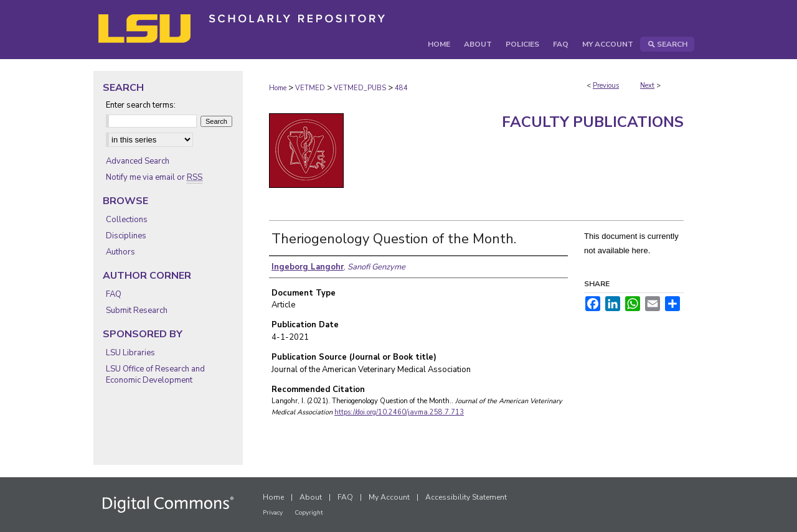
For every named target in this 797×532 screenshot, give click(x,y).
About (311, 497)
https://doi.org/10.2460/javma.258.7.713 (399, 412)
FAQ (114, 294)
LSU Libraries (130, 353)
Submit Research (137, 310)
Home (278, 88)
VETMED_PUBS (360, 88)
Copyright (309, 513)
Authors (120, 252)
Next (647, 86)
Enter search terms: (141, 105)
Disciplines (126, 236)
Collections (127, 220)
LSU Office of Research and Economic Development (155, 375)
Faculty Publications (593, 122)
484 (401, 88)
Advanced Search (138, 161)
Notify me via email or (154, 177)
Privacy (273, 513)
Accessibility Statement (466, 497)
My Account (389, 497)
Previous (606, 86)
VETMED (310, 88)
